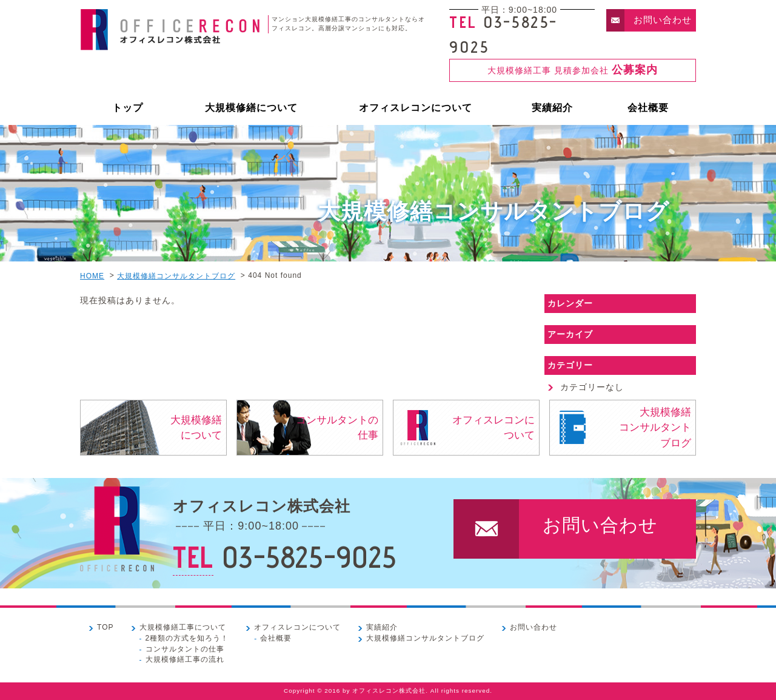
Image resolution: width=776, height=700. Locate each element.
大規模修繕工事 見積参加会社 (573, 70)
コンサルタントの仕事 (337, 428)
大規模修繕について (251, 108)
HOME (92, 276)
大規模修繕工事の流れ (185, 659)
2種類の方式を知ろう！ (187, 638)
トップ (128, 108)
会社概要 (648, 108)
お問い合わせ (663, 20)
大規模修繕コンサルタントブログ (176, 276)
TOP (105, 627)
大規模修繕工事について (183, 627)
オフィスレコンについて (416, 108)
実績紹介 (552, 108)
